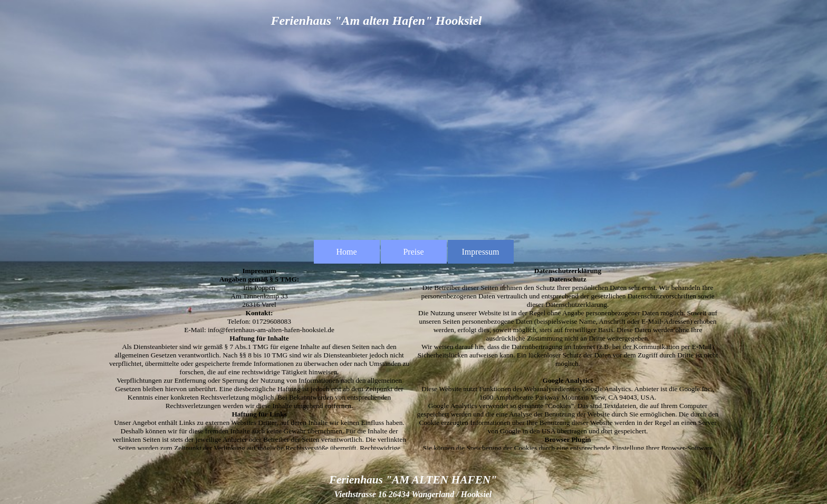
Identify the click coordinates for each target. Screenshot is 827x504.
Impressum (480, 252)
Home (346, 252)
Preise (413, 252)
